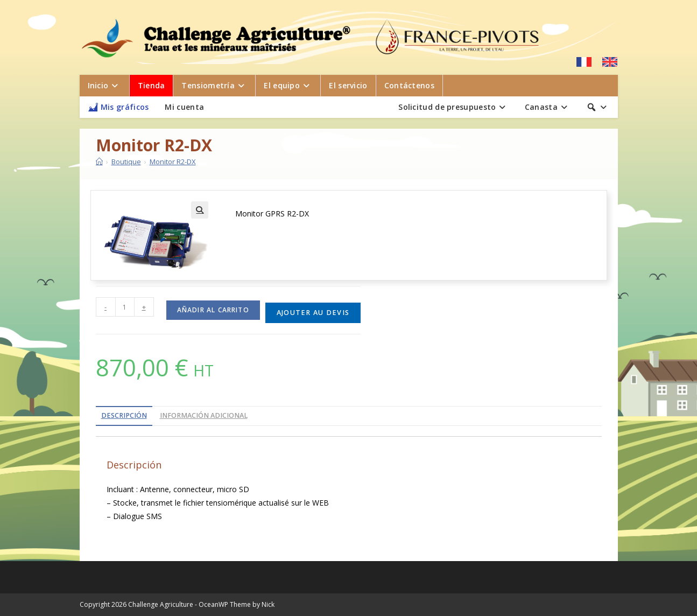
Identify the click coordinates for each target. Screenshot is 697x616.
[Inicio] (99, 162)
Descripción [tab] (124, 415)
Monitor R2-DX (173, 162)
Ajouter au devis (313, 313)
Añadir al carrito (213, 310)
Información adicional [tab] (204, 415)
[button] (200, 210)
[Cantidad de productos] (125, 307)
